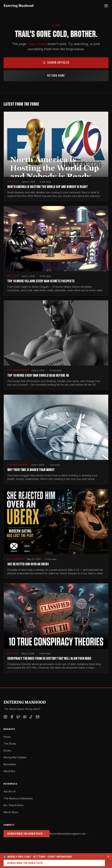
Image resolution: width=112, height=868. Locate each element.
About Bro (9, 771)
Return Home (56, 76)
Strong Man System (15, 757)
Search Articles (56, 63)
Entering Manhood (19, 6)
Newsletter (10, 764)
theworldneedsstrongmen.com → (69, 834)
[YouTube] (25, 717)
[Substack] (38, 717)
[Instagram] (5, 717)
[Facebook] (12, 717)
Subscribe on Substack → (27, 834)
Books (7, 751)
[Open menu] (106, 6)
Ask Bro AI (10, 791)
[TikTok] (31, 717)
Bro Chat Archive (14, 805)
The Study (10, 744)
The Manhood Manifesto (18, 798)
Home (7, 737)
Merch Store (11, 812)
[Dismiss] (108, 857)
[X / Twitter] (18, 717)
